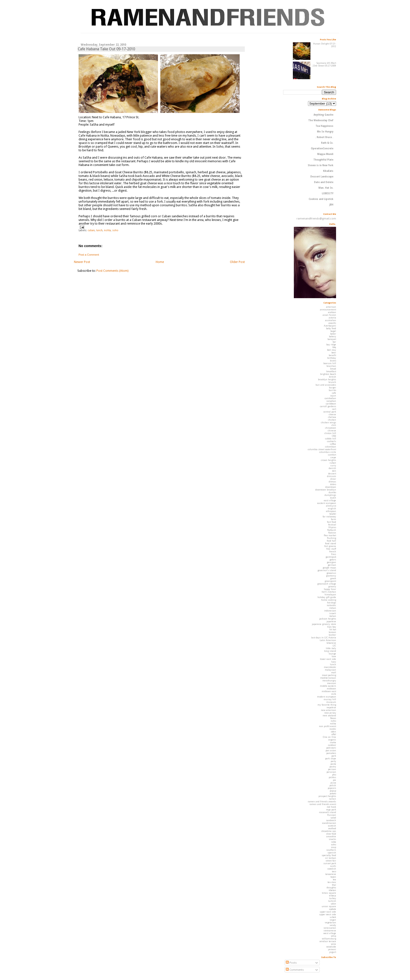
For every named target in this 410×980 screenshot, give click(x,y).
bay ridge (331, 344)
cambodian (330, 398)
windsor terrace (328, 941)
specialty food (329, 855)
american (331, 307)
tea (334, 879)
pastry (333, 767)
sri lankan (331, 858)
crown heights (328, 460)
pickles (332, 777)
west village (330, 933)
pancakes (331, 753)
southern (331, 850)
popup (333, 791)
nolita (107, 230)
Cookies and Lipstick (321, 199)
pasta (333, 764)
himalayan (330, 594)
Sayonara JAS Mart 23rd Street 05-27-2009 (324, 64)
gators (333, 560)
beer (334, 353)
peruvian (331, 772)
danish (332, 468)
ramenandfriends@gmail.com (316, 218)
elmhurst (331, 506)
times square (329, 893)
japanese (331, 621)
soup (333, 847)
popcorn (332, 788)
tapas (333, 877)
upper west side (328, 914)
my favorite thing (327, 705)
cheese (332, 414)
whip (333, 936)
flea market (330, 535)
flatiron (332, 533)
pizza (333, 783)
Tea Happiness (324, 126)
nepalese (331, 707)
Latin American (328, 640)
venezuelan (330, 928)
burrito (332, 390)
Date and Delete (324, 182)
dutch (333, 498)
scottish (332, 826)
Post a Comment (89, 255)
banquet (332, 339)
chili (334, 425)
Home (160, 262)
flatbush (332, 530)
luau (334, 662)
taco (334, 871)
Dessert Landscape (322, 177)
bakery (333, 336)
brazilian (331, 366)
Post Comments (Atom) (113, 271)
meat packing (329, 675)
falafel (333, 514)
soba (334, 842)
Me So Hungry (325, 132)
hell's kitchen (329, 592)
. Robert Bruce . (324, 137)
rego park (331, 810)
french (333, 551)
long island (330, 651)
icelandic (331, 605)
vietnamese (330, 931)
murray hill (330, 699)
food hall (331, 541)
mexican (332, 683)
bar (334, 342)
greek (333, 578)
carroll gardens (328, 406)
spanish (332, 853)
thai (334, 885)
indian (333, 608)
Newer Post (82, 262)
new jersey (330, 713)
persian (332, 769)
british (333, 377)
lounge (332, 654)
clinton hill (330, 433)
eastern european (327, 503)
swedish (332, 869)
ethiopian (331, 511)
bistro (333, 361)
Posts (291, 963)
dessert (332, 474)
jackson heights (328, 619)
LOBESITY (328, 193)
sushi (333, 866)
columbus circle (328, 452)
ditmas (332, 482)
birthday (332, 358)
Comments (295, 970)
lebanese (331, 643)
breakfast (331, 371)
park (334, 756)
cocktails (332, 441)
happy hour (330, 589)
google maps (329, 568)
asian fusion (329, 315)
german (332, 565)
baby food (331, 328)
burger (333, 387)
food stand (331, 543)
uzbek (333, 917)
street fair (331, 861)
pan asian (331, 750)
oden (333, 732)
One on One (329, 737)
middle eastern (328, 686)
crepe (333, 457)
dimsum (332, 476)
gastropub (331, 557)
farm (333, 519)
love (334, 656)
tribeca (333, 896)
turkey (333, 898)
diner (333, 479)
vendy (333, 925)
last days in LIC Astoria (324, 637)
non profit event (328, 726)
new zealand (329, 715)
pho (334, 775)
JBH (331, 205)
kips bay (332, 627)
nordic (333, 729)
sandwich (331, 820)
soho (115, 230)
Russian (332, 815)
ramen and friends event (323, 804)
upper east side (328, 912)
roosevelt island (328, 812)
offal (334, 734)
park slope (331, 758)
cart (334, 409)
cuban (91, 230)
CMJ (334, 436)
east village (330, 500)
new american (328, 710)
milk (334, 694)
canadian (331, 401)
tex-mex (332, 882)
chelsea (332, 417)
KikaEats (328, 171)
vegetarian (330, 922)
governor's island (327, 570)
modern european (327, 697)
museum (331, 702)
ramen (333, 799)
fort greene (330, 546)
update (333, 909)
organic (332, 740)
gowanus (331, 573)
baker (333, 334)
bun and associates (326, 385)
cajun (333, 396)
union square (329, 906)
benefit (332, 355)
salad (333, 818)
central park (330, 412)
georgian (331, 562)
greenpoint (330, 581)
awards (332, 323)
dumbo (332, 492)
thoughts (331, 887)
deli (334, 471)
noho (333, 721)
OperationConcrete (322, 148)
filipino (332, 527)
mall (334, 672)
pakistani (331, 748)
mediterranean (328, 678)
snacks (332, 839)
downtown (331, 487)
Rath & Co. (327, 143)
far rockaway (329, 517)
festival (332, 525)
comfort (332, 455)
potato (333, 793)
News (333, 718)
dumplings (330, 495)
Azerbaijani (330, 326)
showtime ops (329, 831)
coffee (333, 444)
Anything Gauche (323, 115)
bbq (334, 347)
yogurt (333, 952)
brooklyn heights (327, 379)
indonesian (330, 611)
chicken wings (328, 422)
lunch (99, 230)
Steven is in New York (321, 165)
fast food (332, 522)
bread (333, 369)
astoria (332, 318)
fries (334, 554)
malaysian (330, 670)
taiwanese (331, 874)
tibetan (332, 890)
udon (333, 904)
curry (333, 465)
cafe (334, 393)
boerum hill (330, 363)
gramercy (331, 576)
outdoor (332, 745)
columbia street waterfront (322, 449)
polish (333, 785)
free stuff (331, 549)
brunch (332, 382)
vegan (333, 920)
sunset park (330, 863)
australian (331, 320)
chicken (332, 420)
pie (334, 780)
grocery (332, 586)
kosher (332, 635)
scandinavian (329, 823)
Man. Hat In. (326, 188)
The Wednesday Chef (321, 120)
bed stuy (332, 350)
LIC (334, 646)
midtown (331, 689)
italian (333, 616)
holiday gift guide (327, 597)
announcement (328, 310)
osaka (333, 742)
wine (333, 944)
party (333, 761)
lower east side (328, 659)
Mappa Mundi (325, 154)
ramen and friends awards (322, 801)
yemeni (332, 949)
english (332, 508)
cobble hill (331, 439)
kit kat (333, 629)
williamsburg (329, 939)
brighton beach (328, 374)
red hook (331, 807)
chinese (332, 430)
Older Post (237, 262)
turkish (332, 901)
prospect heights (327, 796)
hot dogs (332, 603)
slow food (331, 834)
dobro (333, 484)
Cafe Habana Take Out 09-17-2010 (106, 49)
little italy (331, 648)
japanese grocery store (324, 624)
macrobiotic (330, 667)
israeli (333, 613)
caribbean (331, 404)
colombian (331, 447)
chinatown (331, 428)
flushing (332, 538)
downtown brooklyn (326, 490)
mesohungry (329, 681)
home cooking (329, 600)
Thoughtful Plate (323, 160)
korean (332, 632)
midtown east (329, 691)
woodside (331, 947)
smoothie (331, 836)
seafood (332, 828)
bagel (333, 331)
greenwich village (327, 584)
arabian (332, 312)
